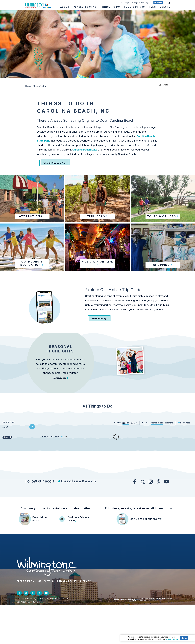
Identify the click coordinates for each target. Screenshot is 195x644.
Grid (126, 461)
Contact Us (46, 620)
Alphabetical (157, 461)
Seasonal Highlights (61, 368)
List (134, 461)
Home (29, 86)
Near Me (169, 461)
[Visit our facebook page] (135, 520)
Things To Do (110, 7)
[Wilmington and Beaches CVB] (38, 5)
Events (165, 7)
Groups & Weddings (141, 3)
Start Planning (99, 319)
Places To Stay (85, 7)
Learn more (61, 397)
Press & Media (26, 620)
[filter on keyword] (32, 465)
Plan (152, 7)
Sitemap (85, 620)
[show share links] (164, 85)
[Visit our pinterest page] (159, 520)
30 (65, 475)
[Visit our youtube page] (167, 520)
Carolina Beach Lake (85, 150)
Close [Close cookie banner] (184, 638)
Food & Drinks (135, 7)
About (65, 7)
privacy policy (172, 639)
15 (62, 475)
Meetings (125, 3)
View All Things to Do (54, 163)
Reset (7, 476)
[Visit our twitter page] (143, 520)
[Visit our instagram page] (151, 520)
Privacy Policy (67, 620)
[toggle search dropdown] (169, 3)
